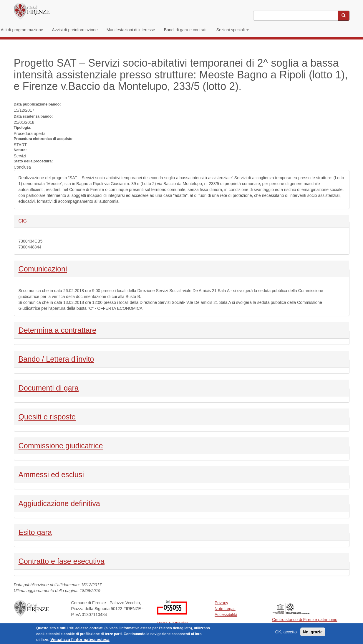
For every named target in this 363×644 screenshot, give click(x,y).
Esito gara (35, 532)
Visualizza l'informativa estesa (80, 641)
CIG (28, 221)
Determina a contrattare (58, 330)
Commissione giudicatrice (61, 445)
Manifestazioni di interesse (131, 30)
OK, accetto (286, 633)
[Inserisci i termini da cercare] (295, 16)
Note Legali (225, 609)
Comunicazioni (43, 268)
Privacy (221, 603)
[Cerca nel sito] (344, 16)
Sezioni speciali (233, 30)
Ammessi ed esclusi (51, 474)
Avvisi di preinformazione (75, 30)
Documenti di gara (49, 387)
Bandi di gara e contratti (186, 30)
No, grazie (313, 633)
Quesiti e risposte (47, 416)
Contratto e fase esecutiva (62, 561)
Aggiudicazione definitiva (59, 503)
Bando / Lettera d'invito (56, 358)
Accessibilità (226, 615)
